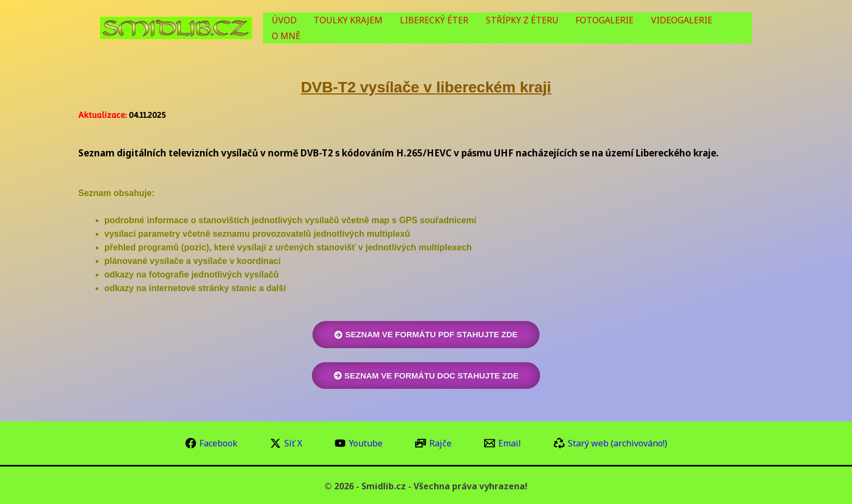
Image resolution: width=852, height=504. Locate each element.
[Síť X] (286, 443)
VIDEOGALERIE (676, 28)
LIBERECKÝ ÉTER (448, 28)
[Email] (503, 443)
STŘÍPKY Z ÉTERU (529, 28)
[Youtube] (359, 443)
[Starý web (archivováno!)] (610, 443)
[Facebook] (211, 443)
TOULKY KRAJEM (368, 28)
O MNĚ (732, 28)
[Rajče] (433, 443)
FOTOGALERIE (606, 28)
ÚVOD (310, 28)
